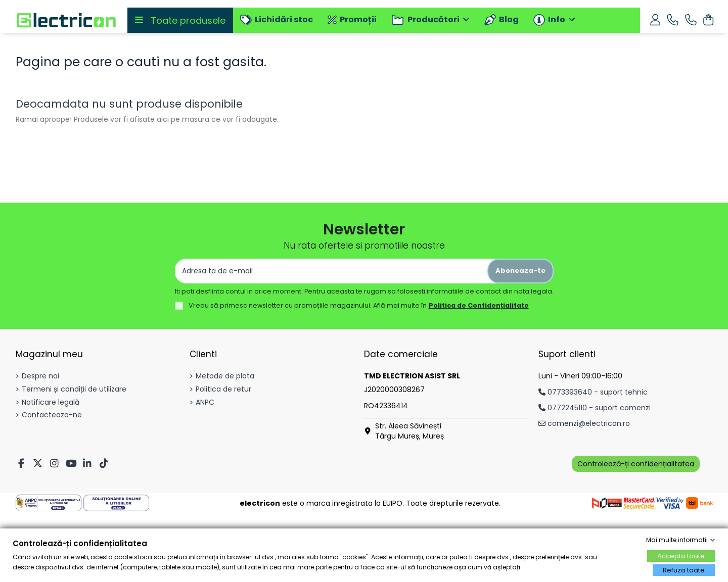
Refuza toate (684, 570)
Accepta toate (681, 556)
